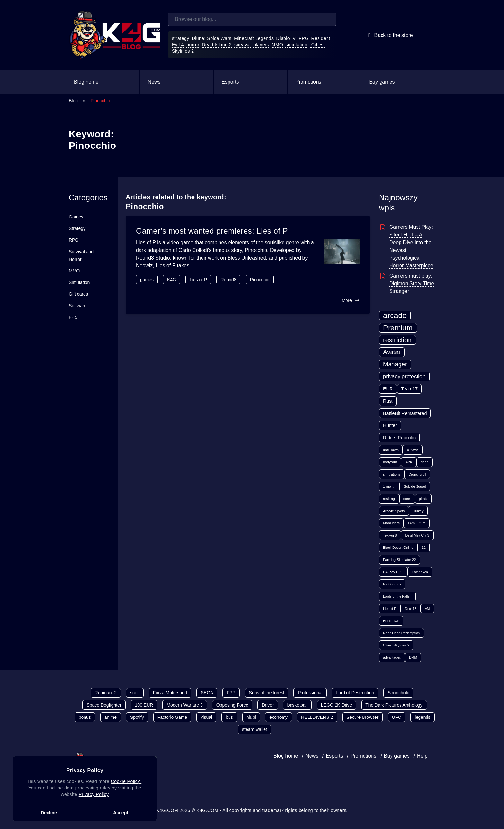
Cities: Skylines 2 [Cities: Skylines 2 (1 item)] (396, 645)
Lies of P (198, 280)
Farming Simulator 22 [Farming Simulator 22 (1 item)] (400, 560)
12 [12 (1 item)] (424, 548)
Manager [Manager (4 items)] (395, 364)
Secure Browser (363, 717)
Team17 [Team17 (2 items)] (409, 389)
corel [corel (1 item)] (407, 499)
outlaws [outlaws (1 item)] (413, 450)
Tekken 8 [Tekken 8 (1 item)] (390, 535)
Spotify (137, 717)
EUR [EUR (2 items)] (388, 389)
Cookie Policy (126, 781)
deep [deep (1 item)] (425, 462)
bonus (85, 717)
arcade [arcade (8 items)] (395, 315)
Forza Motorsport (170, 693)
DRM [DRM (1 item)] (413, 657)
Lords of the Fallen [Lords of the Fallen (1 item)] (397, 596)
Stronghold (399, 693)
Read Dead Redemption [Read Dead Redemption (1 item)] (401, 633)
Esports (230, 82)
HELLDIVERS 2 (317, 717)
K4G (172, 280)
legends (423, 717)
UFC (397, 717)
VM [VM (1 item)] (428, 609)
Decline (49, 813)
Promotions (308, 82)
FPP (231, 693)
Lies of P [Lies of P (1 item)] (390, 609)
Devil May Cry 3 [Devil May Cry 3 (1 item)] (417, 535)
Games (76, 217)
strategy (181, 38)
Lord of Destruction (355, 693)
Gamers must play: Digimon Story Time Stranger (412, 284)
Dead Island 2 (217, 45)
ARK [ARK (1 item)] (409, 462)
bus (229, 717)
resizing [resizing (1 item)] (389, 499)
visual (206, 717)
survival (243, 45)
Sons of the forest (267, 693)
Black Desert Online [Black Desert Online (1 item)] (398, 548)
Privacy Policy (94, 794)
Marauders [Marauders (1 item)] (391, 523)
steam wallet (255, 729)
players (261, 45)
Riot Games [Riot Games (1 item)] (392, 584)
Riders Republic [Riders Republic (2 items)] (399, 438)
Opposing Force (232, 705)
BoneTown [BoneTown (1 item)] (391, 621)
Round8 (228, 280)
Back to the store (389, 35)
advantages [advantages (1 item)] (392, 657)
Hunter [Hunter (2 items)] (390, 425)
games (147, 280)
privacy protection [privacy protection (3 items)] (404, 376)
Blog (73, 101)
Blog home (86, 82)
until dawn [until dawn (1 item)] (391, 450)
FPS (73, 317)
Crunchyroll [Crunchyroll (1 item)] (417, 474)
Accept (121, 813)
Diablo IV (286, 38)
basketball (297, 705)
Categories (88, 197)
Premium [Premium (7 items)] (398, 328)
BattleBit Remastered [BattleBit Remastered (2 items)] (405, 413)
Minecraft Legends (254, 38)
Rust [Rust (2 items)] (388, 401)
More (351, 300)
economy (279, 717)
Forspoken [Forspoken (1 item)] (420, 572)
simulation (296, 45)
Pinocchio (260, 280)
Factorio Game (172, 717)
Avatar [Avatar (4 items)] (392, 352)
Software (78, 306)
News (154, 82)
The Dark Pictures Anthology (394, 705)
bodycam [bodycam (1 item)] (390, 462)
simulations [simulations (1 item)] (392, 474)
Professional (310, 693)
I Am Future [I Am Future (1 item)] (417, 523)
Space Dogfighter (104, 705)
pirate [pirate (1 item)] (423, 499)
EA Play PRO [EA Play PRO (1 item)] (393, 572)
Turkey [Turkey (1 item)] (418, 511)
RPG (304, 38)
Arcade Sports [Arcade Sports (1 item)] (394, 511)
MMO (277, 45)
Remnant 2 (106, 693)
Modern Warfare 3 (184, 705)
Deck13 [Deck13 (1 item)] (410, 609)
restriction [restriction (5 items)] (397, 340)
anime (111, 717)
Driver (268, 705)
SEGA (207, 693)
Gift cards (78, 294)
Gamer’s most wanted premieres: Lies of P (212, 231)
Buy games (382, 82)
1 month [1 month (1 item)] (389, 486)
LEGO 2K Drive (337, 705)
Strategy (77, 228)
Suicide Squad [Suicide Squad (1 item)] (415, 486)
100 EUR (144, 705)
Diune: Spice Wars (212, 38)
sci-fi (135, 693)
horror (193, 45)
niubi (251, 717)
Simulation (79, 282)
